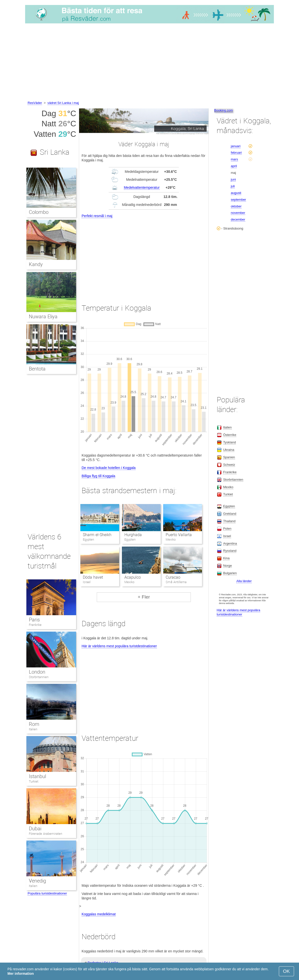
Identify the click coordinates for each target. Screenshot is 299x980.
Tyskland (229, 442)
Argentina (230, 543)
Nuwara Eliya (43, 317)
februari (236, 153)
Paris (34, 620)
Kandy (36, 264)
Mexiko (228, 487)
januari (236, 146)
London (37, 672)
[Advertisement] (149, 63)
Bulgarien (230, 573)
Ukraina (229, 450)
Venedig (37, 881)
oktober (236, 206)
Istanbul (37, 776)
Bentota (37, 369)
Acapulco (133, 577)
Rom (34, 724)
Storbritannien (39, 677)
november (238, 213)
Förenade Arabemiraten (46, 834)
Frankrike (35, 625)
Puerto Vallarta (179, 535)
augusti (236, 193)
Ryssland (230, 551)
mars (234, 159)
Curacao (173, 577)
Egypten (229, 506)
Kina (226, 558)
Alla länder (244, 581)
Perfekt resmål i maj (97, 216)
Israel (227, 536)
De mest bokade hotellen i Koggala (109, 468)
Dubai (35, 829)
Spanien (229, 457)
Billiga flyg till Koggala (98, 476)
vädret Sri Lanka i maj (63, 103)
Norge (227, 566)
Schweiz (229, 465)
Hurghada (133, 535)
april (234, 166)
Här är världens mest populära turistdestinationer (119, 646)
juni (233, 179)
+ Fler (144, 597)
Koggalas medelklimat (99, 914)
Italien (33, 729)
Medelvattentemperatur (142, 187)
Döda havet (93, 577)
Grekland (230, 514)
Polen (227, 529)
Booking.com (224, 110)
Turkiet (34, 781)
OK (286, 971)
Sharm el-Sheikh (97, 535)
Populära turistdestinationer (47, 893)
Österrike (230, 435)
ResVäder (35, 103)
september (238, 200)
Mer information (21, 974)
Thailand (229, 521)
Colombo (39, 212)
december (238, 219)
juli (233, 186)
